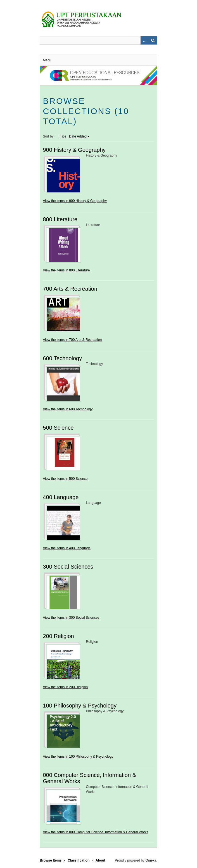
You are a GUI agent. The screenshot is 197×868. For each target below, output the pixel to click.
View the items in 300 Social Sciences (71, 618)
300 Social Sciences (68, 567)
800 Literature (60, 219)
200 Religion (59, 636)
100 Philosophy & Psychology (80, 706)
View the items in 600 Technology (68, 409)
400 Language (61, 497)
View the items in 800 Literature (67, 270)
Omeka (151, 860)
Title (63, 136)
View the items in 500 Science (65, 479)
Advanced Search (145, 40)
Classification (79, 860)
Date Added (78, 136)
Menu (47, 60)
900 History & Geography (74, 150)
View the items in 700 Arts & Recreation (73, 340)
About (100, 860)
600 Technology (63, 358)
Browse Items (51, 860)
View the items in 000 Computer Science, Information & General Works (96, 832)
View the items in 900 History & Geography (75, 201)
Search (153, 40)
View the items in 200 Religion (66, 687)
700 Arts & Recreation (70, 289)
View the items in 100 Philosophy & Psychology (78, 757)
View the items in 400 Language (67, 548)
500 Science (58, 428)
